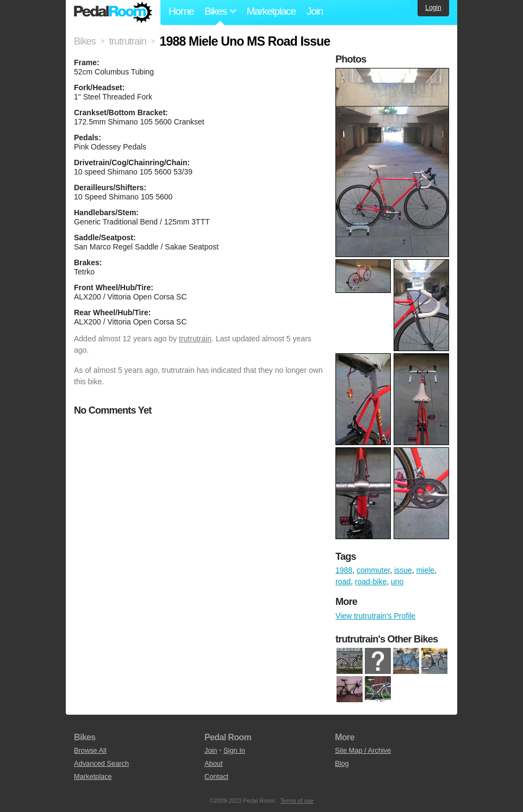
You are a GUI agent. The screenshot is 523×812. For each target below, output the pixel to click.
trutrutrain (195, 339)
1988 (344, 570)
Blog (342, 763)
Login (433, 8)
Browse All (90, 750)
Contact (216, 776)
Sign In (234, 750)
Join (315, 11)
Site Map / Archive (363, 750)
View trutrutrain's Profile (375, 616)
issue (403, 570)
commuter (373, 570)
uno (397, 582)
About (213, 763)
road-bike (371, 582)
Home (181, 11)
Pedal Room (113, 13)
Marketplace (271, 11)
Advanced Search (101, 763)
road (343, 582)
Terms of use (297, 801)
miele (425, 570)
